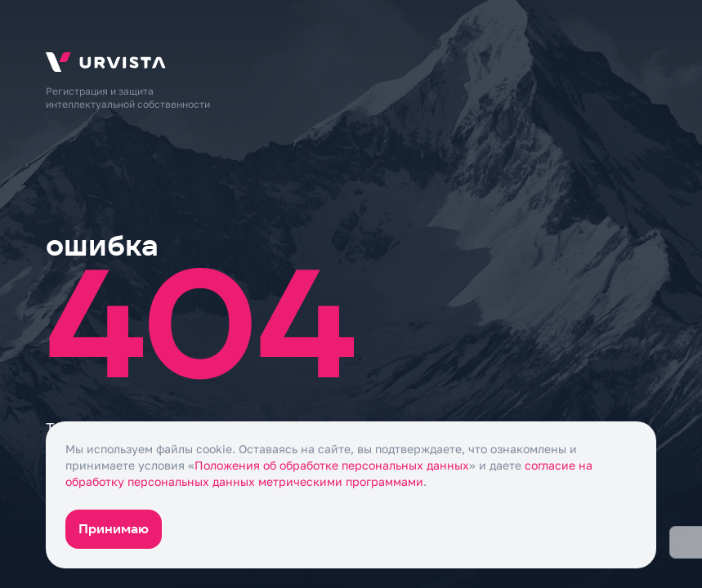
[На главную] (351, 62)
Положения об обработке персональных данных (332, 465)
